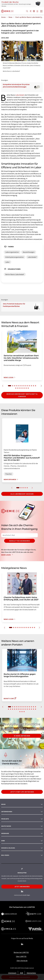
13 (35, 386)
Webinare (5, 833)
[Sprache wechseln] (34, 11)
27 (35, 709)
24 (29, 709)
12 (33, 386)
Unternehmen (7, 812)
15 (18, 388)
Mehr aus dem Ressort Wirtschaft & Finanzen (22, 395)
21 (23, 709)
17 (22, 388)
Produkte (5, 819)
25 (31, 709)
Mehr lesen (8, 555)
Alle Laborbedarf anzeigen (22, 494)
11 (31, 386)
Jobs (3, 841)
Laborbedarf (20, 95)
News (3, 804)
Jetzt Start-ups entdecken (22, 792)
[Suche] (27, 11)
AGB (22, 973)
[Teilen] (31, 11)
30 (24, 712)
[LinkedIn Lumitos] (22, 944)
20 (28, 388)
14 (16, 388)
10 (29, 386)
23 (27, 709)
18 (24, 388)
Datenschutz (31, 973)
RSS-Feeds (5, 855)
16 (20, 388)
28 (20, 712)
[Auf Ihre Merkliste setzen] (37, 11)
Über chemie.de (22, 961)
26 (33, 709)
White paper (6, 826)
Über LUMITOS (21, 956)
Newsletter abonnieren (19, 541)
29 (22, 712)
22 (25, 709)
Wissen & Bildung (8, 848)
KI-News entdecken (22, 736)
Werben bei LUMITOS (21, 952)
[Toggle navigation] (41, 11)
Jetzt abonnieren (22, 887)
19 (26, 388)
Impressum (12, 973)
